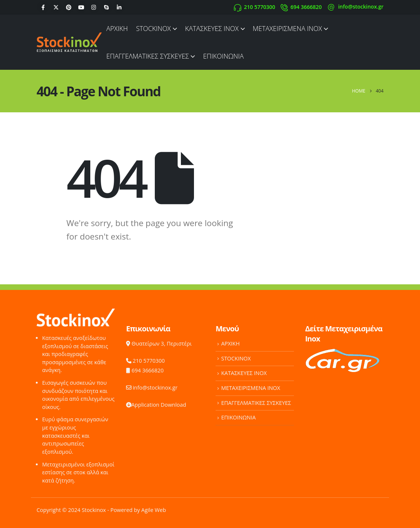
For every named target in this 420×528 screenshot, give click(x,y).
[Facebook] (43, 7)
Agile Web (154, 510)
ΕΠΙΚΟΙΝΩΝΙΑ (223, 56)
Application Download (156, 405)
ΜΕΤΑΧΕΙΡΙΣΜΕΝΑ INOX (287, 28)
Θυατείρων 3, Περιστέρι (159, 343)
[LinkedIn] (119, 7)
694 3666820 (145, 370)
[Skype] (106, 7)
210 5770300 (145, 361)
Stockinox (94, 510)
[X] (56, 7)
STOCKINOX (153, 28)
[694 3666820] (301, 7)
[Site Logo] (69, 42)
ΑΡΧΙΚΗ (117, 28)
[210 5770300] (255, 7)
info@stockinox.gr (152, 388)
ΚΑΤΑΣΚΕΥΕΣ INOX (212, 28)
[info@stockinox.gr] (355, 7)
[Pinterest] (68, 7)
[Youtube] (81, 7)
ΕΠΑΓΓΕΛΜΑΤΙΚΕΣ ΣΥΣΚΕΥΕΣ (148, 56)
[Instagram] (94, 7)
